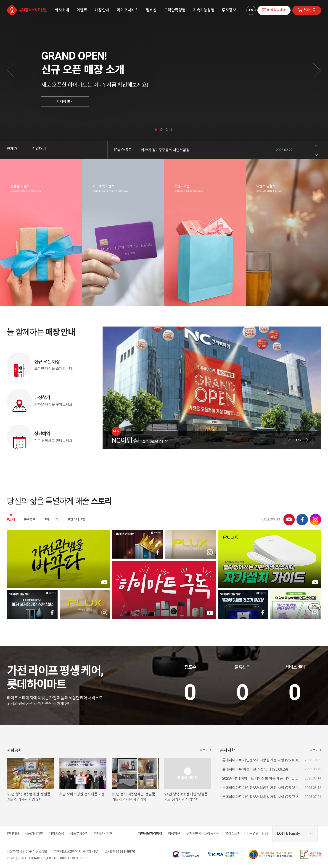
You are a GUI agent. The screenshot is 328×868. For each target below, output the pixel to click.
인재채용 (13, 834)
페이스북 (53, 519)
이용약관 (174, 834)
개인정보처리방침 (150, 834)
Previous (317, 146)
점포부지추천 (79, 834)
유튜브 (31, 519)
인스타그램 (78, 519)
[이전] (11, 71)
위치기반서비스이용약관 (203, 834)
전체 (12, 519)
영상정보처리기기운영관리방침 (246, 834)
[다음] (317, 71)
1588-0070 (126, 852)
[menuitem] (62, 10)
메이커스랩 (56, 834)
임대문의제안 (103, 834)
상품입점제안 (34, 834)
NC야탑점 (126, 440)
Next (317, 155)
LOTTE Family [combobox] (288, 833)
